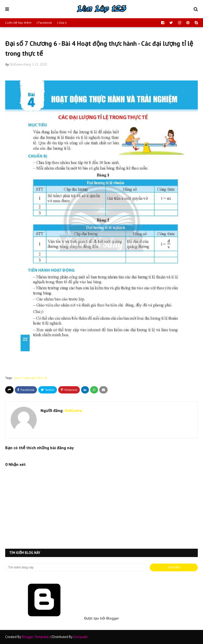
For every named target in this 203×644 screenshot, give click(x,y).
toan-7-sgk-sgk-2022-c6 (31, 378)
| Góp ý (62, 23)
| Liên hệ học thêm (18, 23)
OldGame (16, 64)
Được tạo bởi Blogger (62, 618)
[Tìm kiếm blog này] (76, 567)
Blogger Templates (36, 637)
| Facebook (44, 23)
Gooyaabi (80, 637)
